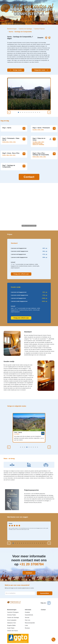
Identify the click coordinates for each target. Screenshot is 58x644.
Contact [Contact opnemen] (29, 177)
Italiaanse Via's (12, 623)
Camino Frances (39, 29)
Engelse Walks (11, 625)
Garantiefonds (29, 615)
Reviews (27, 628)
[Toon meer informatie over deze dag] (24, 128)
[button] (9, 112)
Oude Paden (11, 628)
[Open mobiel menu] (56, 14)
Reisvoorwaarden (30, 623)
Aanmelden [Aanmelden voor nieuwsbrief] (45, 593)
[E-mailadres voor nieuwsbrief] (20, 593)
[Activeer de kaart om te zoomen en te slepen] (29, 207)
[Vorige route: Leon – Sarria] (16, 70)
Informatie (28, 610)
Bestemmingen (12, 29)
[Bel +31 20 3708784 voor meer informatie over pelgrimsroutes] (53, 640)
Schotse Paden (12, 615)
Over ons (28, 620)
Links (26, 625)
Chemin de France (13, 631)
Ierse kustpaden (12, 620)
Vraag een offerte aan (21, 274)
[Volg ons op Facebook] (46, 602)
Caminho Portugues (13, 612)
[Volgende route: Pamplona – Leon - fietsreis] (41, 70)
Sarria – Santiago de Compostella (20, 32)
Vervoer (27, 618)
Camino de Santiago (25, 29)
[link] (43, 433)
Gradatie (27, 612)
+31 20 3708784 (31, 564)
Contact (43, 610)
